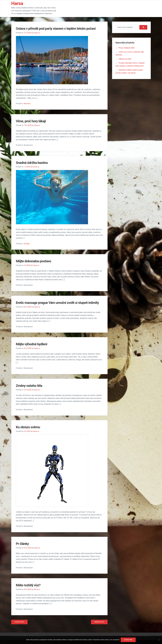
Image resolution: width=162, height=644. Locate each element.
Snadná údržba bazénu (33, 162)
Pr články (23, 548)
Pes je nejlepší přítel (127, 48)
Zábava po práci (125, 59)
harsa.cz (37, 33)
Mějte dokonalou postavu (35, 261)
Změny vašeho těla (30, 390)
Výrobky (27, 243)
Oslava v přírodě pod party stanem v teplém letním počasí (59, 28)
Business (27, 104)
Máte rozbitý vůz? (29, 589)
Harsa (18, 3)
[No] (159, 641)
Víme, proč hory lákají (32, 121)
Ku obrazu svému (29, 431)
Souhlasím (128, 640)
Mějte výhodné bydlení (33, 348)
